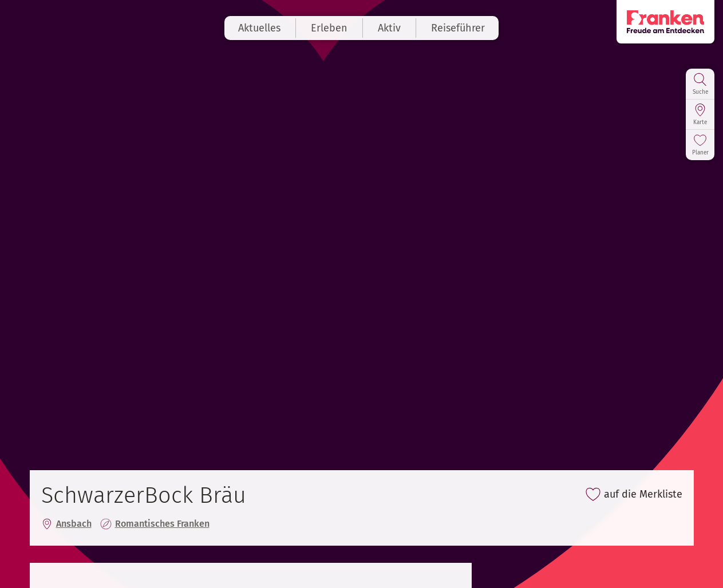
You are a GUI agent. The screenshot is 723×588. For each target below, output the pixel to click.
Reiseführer (458, 28)
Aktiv (389, 28)
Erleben (329, 28)
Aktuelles (259, 28)
